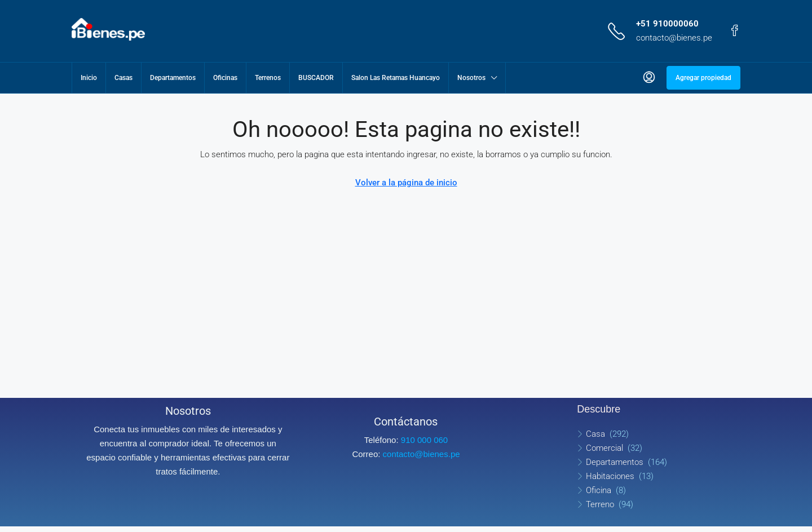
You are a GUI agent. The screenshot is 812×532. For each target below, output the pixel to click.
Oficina (599, 490)
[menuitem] (649, 78)
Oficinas (225, 78)
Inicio (89, 78)
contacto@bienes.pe (674, 38)
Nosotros (471, 78)
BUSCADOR (316, 78)
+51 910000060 (667, 24)
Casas (123, 78)
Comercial (604, 448)
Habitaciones (610, 476)
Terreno (600, 504)
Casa (595, 434)
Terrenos (268, 78)
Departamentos (173, 78)
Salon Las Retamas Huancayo (396, 78)
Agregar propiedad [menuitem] (703, 78)
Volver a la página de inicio (406, 183)
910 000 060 (424, 440)
